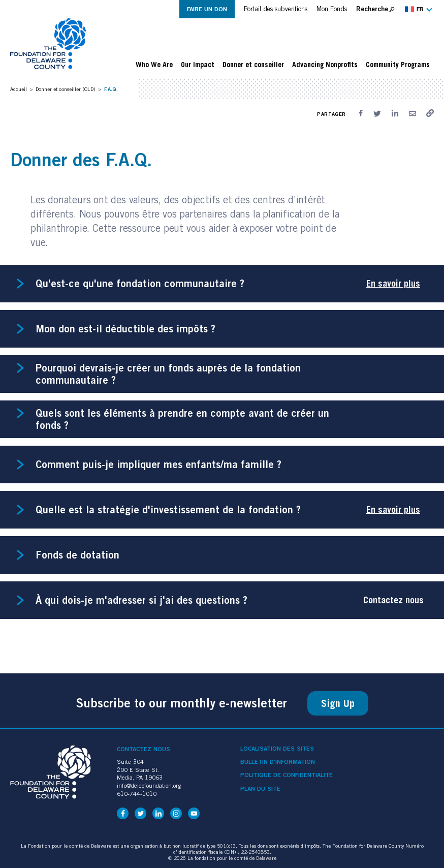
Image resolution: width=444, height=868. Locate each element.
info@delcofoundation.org (149, 785)
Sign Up (338, 703)
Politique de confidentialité (287, 775)
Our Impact (198, 65)
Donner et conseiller (253, 65)
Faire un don (207, 9)
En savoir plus (393, 283)
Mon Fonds (332, 9)
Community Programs (398, 65)
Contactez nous (393, 600)
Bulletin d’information (278, 762)
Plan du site (260, 789)
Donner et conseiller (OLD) (66, 89)
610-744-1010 (137, 794)
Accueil (19, 89)
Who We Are (154, 65)
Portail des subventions (276, 9)
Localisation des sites (277, 749)
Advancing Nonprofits (325, 65)
